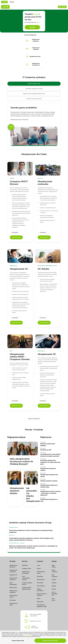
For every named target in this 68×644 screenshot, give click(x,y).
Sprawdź (32, 27)
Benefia (54, 589)
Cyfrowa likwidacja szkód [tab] (34, 89)
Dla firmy (12, 2)
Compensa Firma (27, 569)
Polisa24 (54, 583)
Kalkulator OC (13, 575)
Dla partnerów (41, 580)
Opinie (39, 599)
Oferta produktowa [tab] (34, 84)
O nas (38, 565)
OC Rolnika (13, 600)
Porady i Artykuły (34, 430)
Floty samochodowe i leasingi (26, 578)
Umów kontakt (16, 237)
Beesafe (54, 586)
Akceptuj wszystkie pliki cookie (50, 641)
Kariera (39, 569)
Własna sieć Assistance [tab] (34, 99)
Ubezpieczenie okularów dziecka (17, 491)
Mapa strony (40, 602)
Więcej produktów (34, 419)
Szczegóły (15, 233)
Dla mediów (40, 583)
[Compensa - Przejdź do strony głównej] (5, 7)
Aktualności (40, 576)
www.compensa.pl (28, 635)
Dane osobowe (41, 586)
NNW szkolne (13, 588)
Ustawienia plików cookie (18, 641)
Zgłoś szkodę (62, 7)
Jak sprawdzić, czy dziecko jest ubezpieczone (33, 495)
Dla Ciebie (4, 2)
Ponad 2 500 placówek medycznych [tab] (34, 94)
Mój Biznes (25, 565)
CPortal (54, 580)
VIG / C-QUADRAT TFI (55, 594)
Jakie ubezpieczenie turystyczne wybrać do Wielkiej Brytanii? (21, 461)
